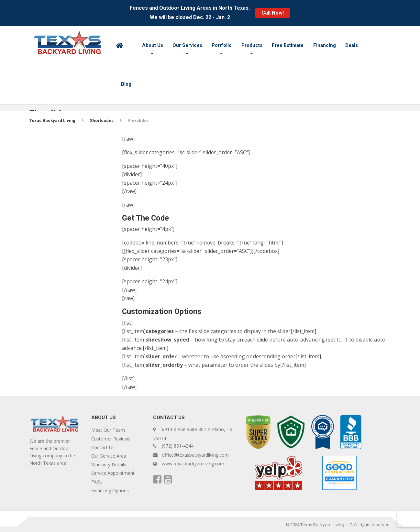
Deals (352, 45)
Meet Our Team (108, 430)
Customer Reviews (111, 439)
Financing (325, 45)
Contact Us (103, 447)
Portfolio (222, 45)
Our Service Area (109, 456)
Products (252, 45)
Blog (126, 84)
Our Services (187, 45)
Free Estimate (288, 45)
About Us (153, 45)
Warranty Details (109, 465)
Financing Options (110, 490)
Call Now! (273, 13)
